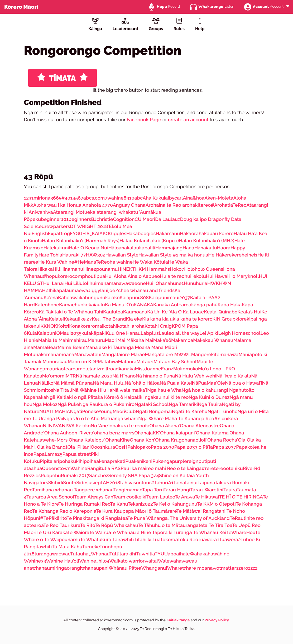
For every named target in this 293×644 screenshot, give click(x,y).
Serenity (118, 476)
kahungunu (93, 298)
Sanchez (99, 476)
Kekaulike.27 (78, 319)
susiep (93, 483)
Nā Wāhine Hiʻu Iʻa (92, 390)
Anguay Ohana (129, 205)
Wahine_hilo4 (94, 561)
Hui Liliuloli (77, 284)
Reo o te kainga (184, 469)
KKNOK (49, 326)
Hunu (190, 284)
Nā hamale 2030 (94, 376)
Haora (224, 248)
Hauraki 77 (74, 255)
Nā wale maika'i (130, 390)
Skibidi (56, 483)
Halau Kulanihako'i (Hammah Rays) (81, 241)
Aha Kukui (154, 198)
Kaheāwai (69, 298)
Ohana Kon (142, 440)
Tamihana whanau (53, 490)
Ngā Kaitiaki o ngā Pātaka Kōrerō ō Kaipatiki (95, 397)
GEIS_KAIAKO (94, 234)
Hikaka (45, 269)
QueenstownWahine (65, 469)
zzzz (253, 568)
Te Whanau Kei (210, 533)
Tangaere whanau (94, 490)
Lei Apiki (209, 333)
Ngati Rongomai (154, 412)
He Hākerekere (225, 255)
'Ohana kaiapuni (177, 433)
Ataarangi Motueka (75, 212)
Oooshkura (103, 447)
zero (243, 568)
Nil (46, 426)
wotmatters (225, 568)
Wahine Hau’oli (63, 561)
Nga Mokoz (45, 405)
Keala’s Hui (249, 312)
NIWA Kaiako (76, 426)
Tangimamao (128, 490)
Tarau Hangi (177, 490)
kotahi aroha (131, 326)
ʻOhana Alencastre (199, 426)
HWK (213, 284)
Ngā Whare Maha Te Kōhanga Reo (176, 419)
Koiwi (63, 326)
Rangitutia (99, 469)
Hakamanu (168, 234)
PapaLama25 (48, 454)
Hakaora (189, 234)
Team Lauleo (161, 497)
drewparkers (56, 227)
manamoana (60, 355)
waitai (151, 561)
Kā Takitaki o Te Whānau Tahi (71, 312)
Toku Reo (188, 540)
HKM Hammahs (152, 269)
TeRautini (240, 518)
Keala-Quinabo (221, 312)
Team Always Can (93, 497)
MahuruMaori (102, 340)
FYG (74, 234)
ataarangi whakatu (118, 212)
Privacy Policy (217, 620)
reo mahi (157, 469)
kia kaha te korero (193, 319)
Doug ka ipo (194, 219)
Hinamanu (72, 269)
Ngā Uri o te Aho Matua (89, 419)
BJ (94, 219)
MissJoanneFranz (154, 369)
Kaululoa (113, 312)
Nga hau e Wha (164, 390)
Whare (174, 568)
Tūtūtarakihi (123, 554)
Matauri (145, 362)
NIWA (56, 426)
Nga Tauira (210, 405)
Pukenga (162, 461)
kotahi (110, 326)
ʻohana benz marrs (114, 433)
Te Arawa (185, 497)
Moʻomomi (54, 376)
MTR (71, 376)
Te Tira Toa (220, 526)
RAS (116, 469)
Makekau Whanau (213, 340)
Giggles (118, 234)
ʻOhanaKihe (117, 440)
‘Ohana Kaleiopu (86, 440)
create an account (188, 120)
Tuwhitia (145, 554)
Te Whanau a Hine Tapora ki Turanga (152, 533)
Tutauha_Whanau (90, 554)
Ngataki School (152, 405)
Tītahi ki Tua (147, 540)
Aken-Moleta (219, 198)
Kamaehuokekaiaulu (82, 305)
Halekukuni (56, 248)
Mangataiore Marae (123, 355)
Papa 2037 (224, 447)
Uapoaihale (177, 554)
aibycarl (174, 198)
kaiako (112, 298)
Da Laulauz (167, 219)
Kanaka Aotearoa (172, 305)
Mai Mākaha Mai (135, 340)
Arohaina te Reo (164, 205)
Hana (188, 248)
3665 (56, 198)
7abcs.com (93, 198)
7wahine (114, 198)
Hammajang (169, 248)
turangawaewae (52, 554)
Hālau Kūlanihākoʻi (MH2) (206, 241)
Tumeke (91, 547)
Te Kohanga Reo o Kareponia (64, 511)
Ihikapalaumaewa (68, 291)
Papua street (77, 454)
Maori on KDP (83, 362)
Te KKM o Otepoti (216, 504)
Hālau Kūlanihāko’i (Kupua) (149, 241)
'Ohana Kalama (212, 433)
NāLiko (45, 383)
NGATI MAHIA (55, 412)
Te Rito (87, 526)
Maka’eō (162, 340)
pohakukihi (71, 461)
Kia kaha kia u (157, 319)
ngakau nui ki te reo (167, 397)
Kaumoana (135, 312)
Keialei (56, 319)
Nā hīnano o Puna (155, 376)
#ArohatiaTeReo (229, 205)
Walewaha (169, 561)
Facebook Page (144, 120)
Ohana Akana (164, 426)
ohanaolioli (194, 440)
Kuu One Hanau (123, 333)
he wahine (121, 262)
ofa (146, 426)
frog (65, 234)
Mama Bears (71, 348)
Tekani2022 (140, 504)
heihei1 (249, 255)
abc (139, 198)
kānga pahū (204, 305)
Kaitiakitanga (178, 620)
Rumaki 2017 (75, 476)
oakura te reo (127, 426)
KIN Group (224, 319)
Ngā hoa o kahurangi (205, 390)
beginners (80, 219)
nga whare (126, 419)
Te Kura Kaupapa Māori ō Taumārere (136, 511)
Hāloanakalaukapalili (132, 248)
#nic (219, 419)
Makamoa (182, 340)
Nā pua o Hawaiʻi (243, 383)
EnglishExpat (46, 234)
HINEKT (126, 269)
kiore (241, 319)
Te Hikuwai (207, 497)
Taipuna (206, 483)
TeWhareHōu (241, 533)
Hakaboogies (141, 234)
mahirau (79, 340)
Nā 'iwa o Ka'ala (234, 376)
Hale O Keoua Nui (88, 248)
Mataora (127, 362)
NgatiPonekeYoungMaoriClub (103, 412)
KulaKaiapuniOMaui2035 (54, 333)
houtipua (95, 276)
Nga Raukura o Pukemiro (107, 405)
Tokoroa (169, 540)
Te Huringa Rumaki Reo (84, 504)
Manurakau (55, 362)
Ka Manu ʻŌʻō (119, 305)
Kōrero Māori (21, 7)
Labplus (150, 333)
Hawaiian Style (122, 255)
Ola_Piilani (79, 447)
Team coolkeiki (130, 497)
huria (202, 284)
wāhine (221, 554)
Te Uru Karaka (52, 533)
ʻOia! (242, 440)
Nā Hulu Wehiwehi (196, 376)
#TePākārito (53, 518)
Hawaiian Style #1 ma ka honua (173, 255)
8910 (129, 198)
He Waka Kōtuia (150, 262)
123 (28, 198)
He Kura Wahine (56, 262)
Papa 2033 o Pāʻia (194, 447)
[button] (288, 6)
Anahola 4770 (97, 205)
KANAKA (143, 305)
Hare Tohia (50, 255)
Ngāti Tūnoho (223, 412)
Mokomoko (186, 369)
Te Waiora (78, 533)
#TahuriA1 (162, 483)
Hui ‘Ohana (158, 284)
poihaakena (97, 461)
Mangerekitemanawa (215, 355)
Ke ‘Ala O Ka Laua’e (183, 312)
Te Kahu (119, 504)
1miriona (41, 198)
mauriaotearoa (62, 369)
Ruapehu (51, 476)
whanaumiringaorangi (56, 568)
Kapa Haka (230, 305)
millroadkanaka (117, 369)
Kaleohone (47, 305)
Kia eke (134, 319)
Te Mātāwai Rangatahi (201, 511)
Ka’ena (51, 298)
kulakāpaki (94, 333)
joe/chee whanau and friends (141, 291)
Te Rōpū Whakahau (116, 526)
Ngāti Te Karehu (189, 412)
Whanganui (154, 568)
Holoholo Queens (204, 269)
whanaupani (95, 568)
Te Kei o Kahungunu (175, 504)
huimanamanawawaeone (118, 284)
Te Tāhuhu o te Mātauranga (168, 526)
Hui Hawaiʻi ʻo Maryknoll (232, 276)
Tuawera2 (230, 540)
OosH (121, 447)
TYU (159, 554)
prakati (117, 461)
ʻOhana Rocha (222, 440)
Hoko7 (177, 269)
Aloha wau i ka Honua (58, 205)
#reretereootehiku (222, 469)
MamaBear (45, 348)
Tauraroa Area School (50, 497)
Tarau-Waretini (207, 490)
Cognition (124, 219)
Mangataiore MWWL (168, 355)
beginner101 (55, 219)
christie (105, 219)
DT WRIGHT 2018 (89, 227)
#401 (67, 198)
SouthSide (75, 483)
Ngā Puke (68, 405)
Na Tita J (63, 390)
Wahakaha (201, 554)
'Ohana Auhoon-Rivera (68, 433)
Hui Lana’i (54, 284)
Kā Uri (154, 312)
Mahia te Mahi (54, 340)
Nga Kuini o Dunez (209, 397)
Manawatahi (88, 355)
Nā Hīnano (124, 376)
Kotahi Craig (158, 326)
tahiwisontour (136, 483)
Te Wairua (100, 533)
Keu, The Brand (109, 319)
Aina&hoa (194, 198)
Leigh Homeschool (239, 333)
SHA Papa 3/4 (143, 476)
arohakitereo (196, 205)
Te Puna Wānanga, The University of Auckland (179, 518)
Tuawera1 (208, 540)
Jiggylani (98, 291)
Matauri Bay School (175, 362)
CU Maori (145, 219)
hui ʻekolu (195, 276)
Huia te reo (172, 276)
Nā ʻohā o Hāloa (142, 383)
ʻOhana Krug (168, 440)
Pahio (134, 447)
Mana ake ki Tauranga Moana (118, 348)
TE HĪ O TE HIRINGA (241, 497)
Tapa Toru (153, 490)
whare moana (197, 568)
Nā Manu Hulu (109, 383)
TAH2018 (110, 483)
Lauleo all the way (179, 333)
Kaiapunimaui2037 (169, 298)
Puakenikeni (139, 461)
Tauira (230, 490)
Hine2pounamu (101, 269)
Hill (57, 269)
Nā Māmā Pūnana (73, 383)
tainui (191, 483)
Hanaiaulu (206, 248)
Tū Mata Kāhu (67, 547)
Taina (179, 483)
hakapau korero (216, 234)
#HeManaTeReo (92, 262)
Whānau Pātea (125, 568)
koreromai (92, 326)
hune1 (177, 284)
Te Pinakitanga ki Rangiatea (97, 518)
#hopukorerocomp (64, 276)
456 (77, 198)
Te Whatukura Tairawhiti (107, 540)
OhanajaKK (147, 433)
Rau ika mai (133, 469)
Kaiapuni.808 (134, 298)
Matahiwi (108, 362)
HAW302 (96, 255)
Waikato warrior (127, 561)
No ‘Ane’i (100, 426)
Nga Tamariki (183, 405)
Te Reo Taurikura (62, 526)
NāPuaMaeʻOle (208, 383)
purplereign (185, 461)
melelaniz (89, 369)
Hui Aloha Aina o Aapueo (132, 276)
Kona (75, 326)
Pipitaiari (50, 461)
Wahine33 (35, 561)
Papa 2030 (163, 447)
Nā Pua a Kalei (176, 383)
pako (145, 447)
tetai (204, 526)
